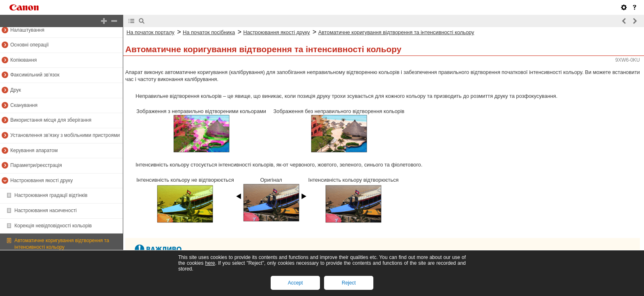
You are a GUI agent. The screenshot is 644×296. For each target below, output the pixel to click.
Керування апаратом (34, 150)
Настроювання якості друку (41, 180)
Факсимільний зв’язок (35, 75)
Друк (16, 90)
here (210, 263)
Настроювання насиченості (46, 210)
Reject (349, 283)
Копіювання (24, 60)
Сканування (24, 105)
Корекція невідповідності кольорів (53, 226)
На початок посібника (209, 32)
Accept (296, 283)
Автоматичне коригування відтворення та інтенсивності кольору (62, 244)
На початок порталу (151, 32)
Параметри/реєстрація (36, 165)
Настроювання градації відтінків (51, 195)
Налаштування (27, 30)
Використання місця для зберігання (51, 120)
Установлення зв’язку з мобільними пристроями (65, 135)
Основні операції (30, 45)
